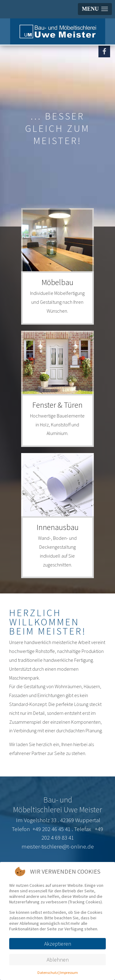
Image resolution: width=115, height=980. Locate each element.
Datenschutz (48, 972)
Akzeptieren (58, 944)
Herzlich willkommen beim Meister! (48, 622)
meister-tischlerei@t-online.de (58, 847)
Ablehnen (58, 960)
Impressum (69, 972)
